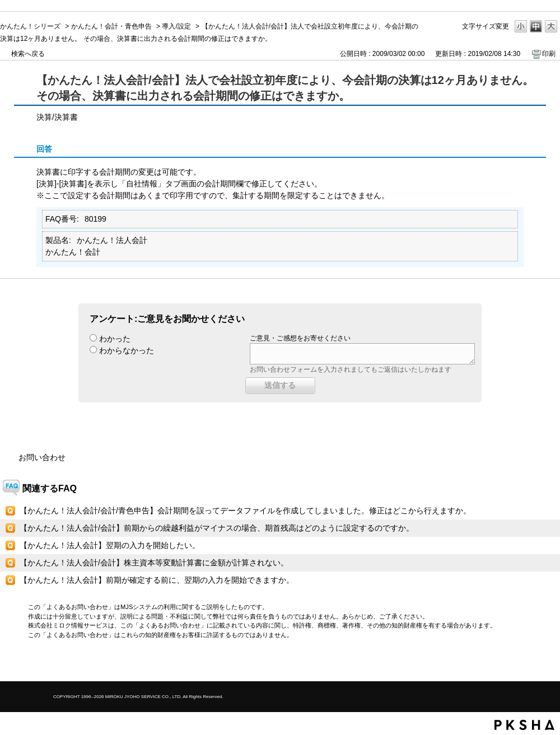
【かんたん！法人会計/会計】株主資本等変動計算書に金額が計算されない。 (154, 563)
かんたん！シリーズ (30, 26)
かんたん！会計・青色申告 (111, 26)
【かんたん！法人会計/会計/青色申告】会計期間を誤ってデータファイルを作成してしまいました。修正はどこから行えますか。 (245, 511)
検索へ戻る (28, 54)
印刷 (549, 54)
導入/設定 (176, 26)
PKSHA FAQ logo (524, 725)
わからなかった (127, 350)
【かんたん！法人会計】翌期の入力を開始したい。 (110, 545)
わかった (115, 339)
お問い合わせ (42, 457)
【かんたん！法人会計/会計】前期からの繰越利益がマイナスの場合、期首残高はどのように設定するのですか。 (217, 528)
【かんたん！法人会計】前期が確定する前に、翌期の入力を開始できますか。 (157, 580)
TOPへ (532, 663)
